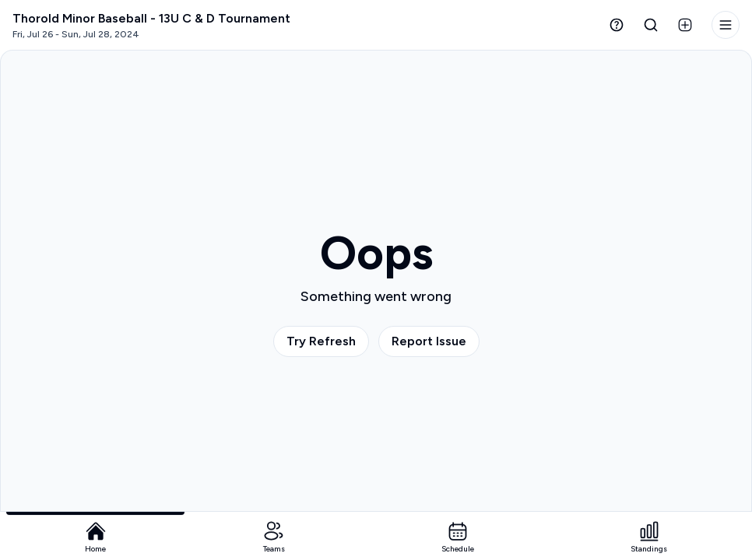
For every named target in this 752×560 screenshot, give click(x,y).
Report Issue (429, 341)
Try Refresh (321, 341)
